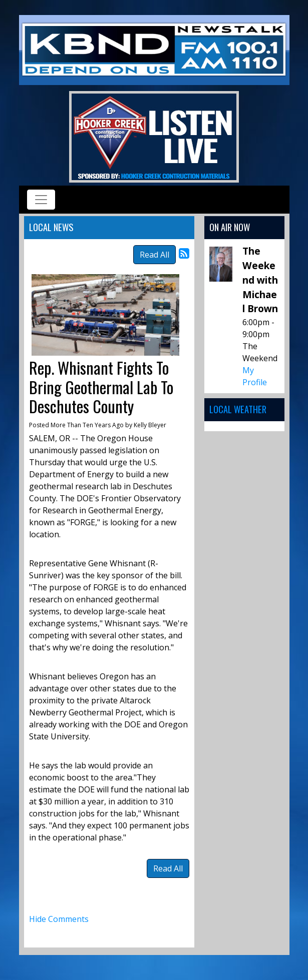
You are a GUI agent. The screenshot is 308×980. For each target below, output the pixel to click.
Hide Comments (59, 919)
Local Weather (238, 409)
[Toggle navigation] (41, 200)
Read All (155, 255)
